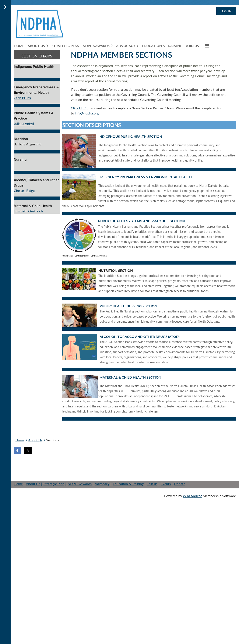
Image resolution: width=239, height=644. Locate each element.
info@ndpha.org (87, 113)
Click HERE (79, 108)
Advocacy (102, 484)
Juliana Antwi (24, 123)
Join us (40, 465)
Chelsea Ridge (24, 190)
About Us (35, 440)
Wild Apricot (192, 496)
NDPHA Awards (80, 484)
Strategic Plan (54, 484)
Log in (226, 11)
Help (79, 465)
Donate (60, 465)
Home (20, 440)
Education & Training (128, 484)
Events (166, 484)
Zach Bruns (22, 98)
